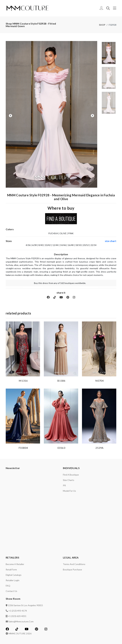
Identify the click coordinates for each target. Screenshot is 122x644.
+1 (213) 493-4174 (18, 611)
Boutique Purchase (72, 569)
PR (64, 485)
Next (92, 116)
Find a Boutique (71, 475)
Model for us (69, 491)
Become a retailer (15, 564)
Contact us (11, 591)
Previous (10, 116)
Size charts (69, 480)
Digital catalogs (14, 575)
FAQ (8, 586)
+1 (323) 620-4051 (17, 616)
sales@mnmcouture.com (21, 621)
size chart (111, 241)
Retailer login (13, 580)
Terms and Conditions (74, 564)
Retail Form (11, 569)
